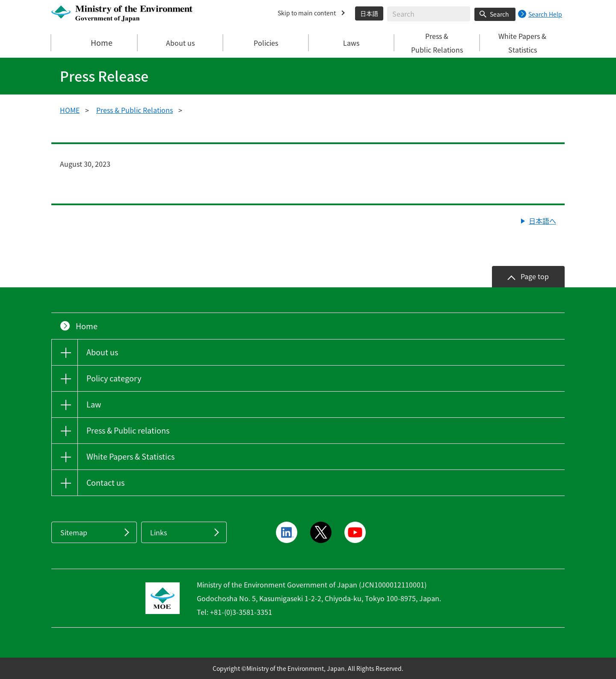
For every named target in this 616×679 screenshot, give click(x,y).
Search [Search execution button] (499, 14)
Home (95, 43)
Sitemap (74, 532)
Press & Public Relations (135, 110)
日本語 (369, 13)
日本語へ (542, 221)
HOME (70, 110)
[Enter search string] (429, 14)
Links (158, 532)
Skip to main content (307, 13)
